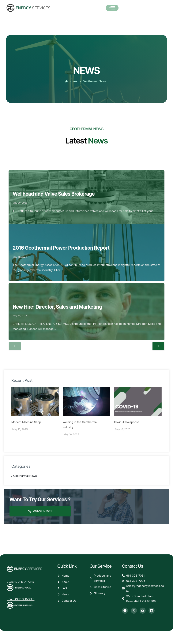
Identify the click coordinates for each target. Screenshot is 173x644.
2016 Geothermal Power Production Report (61, 248)
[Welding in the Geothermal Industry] (86, 401)
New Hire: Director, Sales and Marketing (57, 307)
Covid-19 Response (127, 422)
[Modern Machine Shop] (35, 401)
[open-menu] (112, 8)
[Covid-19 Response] (138, 401)
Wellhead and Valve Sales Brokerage (54, 194)
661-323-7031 (40, 511)
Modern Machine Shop (26, 422)
